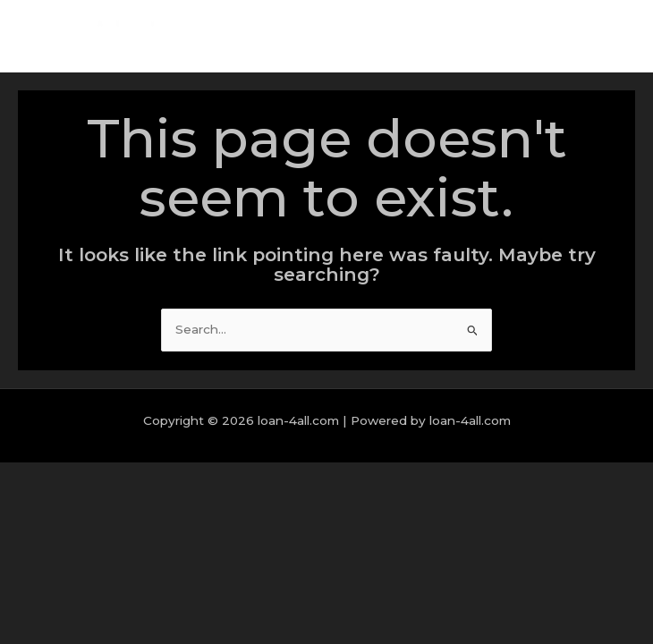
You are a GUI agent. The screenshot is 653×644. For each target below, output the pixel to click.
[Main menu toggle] (617, 37)
